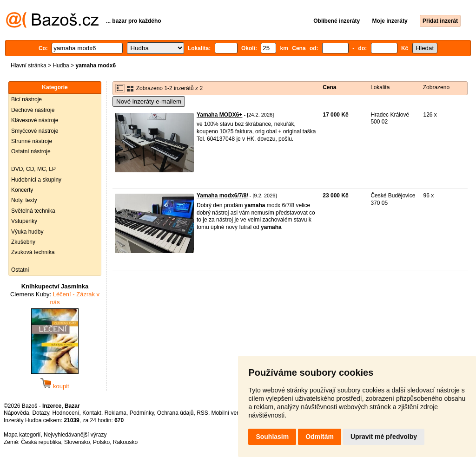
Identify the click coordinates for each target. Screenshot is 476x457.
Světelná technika (33, 211)
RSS (202, 413)
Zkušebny (23, 242)
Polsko (101, 442)
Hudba (61, 65)
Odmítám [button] (320, 437)
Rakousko (125, 442)
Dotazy (40, 413)
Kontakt (92, 413)
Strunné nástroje (32, 141)
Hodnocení (66, 413)
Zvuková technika (33, 252)
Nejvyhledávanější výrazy (75, 435)
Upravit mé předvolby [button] (384, 437)
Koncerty (22, 190)
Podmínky (142, 413)
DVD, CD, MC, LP (33, 169)
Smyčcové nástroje (35, 131)
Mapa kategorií (22, 435)
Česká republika (41, 442)
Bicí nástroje (26, 99)
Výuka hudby (27, 232)
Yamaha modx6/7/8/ (222, 196)
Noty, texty (24, 200)
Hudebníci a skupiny (36, 180)
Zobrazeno (436, 87)
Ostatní (20, 270)
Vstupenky (24, 221)
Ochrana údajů (175, 413)
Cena (329, 87)
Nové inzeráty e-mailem (149, 101)
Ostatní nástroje (31, 151)
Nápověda (17, 413)
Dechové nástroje (33, 110)
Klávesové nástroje (35, 120)
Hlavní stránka (29, 65)
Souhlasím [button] (272, 437)
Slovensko (77, 442)
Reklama (116, 413)
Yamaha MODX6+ (219, 115)
